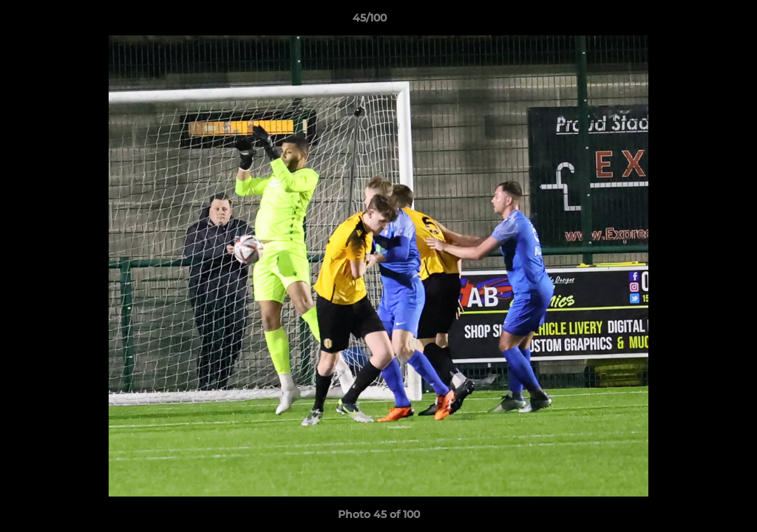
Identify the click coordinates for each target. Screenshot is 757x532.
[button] (695, 21)
